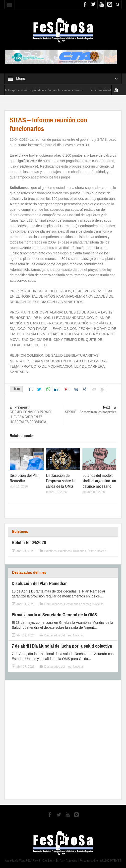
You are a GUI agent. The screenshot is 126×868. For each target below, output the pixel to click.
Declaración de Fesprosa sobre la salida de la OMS (60, 481)
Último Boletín (97, 551)
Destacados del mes (29, 573)
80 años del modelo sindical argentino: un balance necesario (99, 481)
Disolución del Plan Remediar (25, 478)
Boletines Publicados (72, 551)
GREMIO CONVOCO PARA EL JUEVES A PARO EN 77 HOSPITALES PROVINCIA (36, 415)
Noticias (98, 604)
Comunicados (53, 604)
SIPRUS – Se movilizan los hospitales (90, 410)
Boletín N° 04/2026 (29, 542)
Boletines (20, 532)
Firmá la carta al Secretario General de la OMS (54, 615)
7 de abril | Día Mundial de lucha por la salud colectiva (62, 646)
